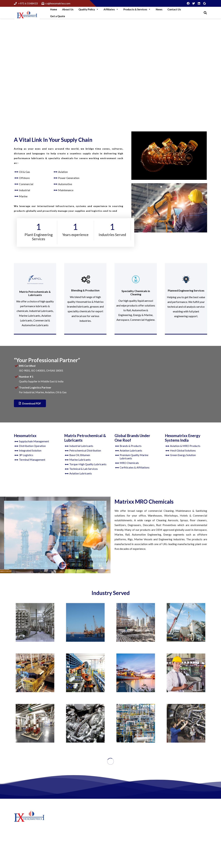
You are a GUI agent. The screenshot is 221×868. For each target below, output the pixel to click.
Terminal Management (32, 460)
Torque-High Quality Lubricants (88, 464)
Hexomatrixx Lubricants (129, 824)
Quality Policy (88, 9)
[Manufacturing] (136, 622)
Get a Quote (58, 16)
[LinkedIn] (199, 3)
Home (54, 9)
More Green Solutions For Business (84, 828)
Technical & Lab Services (84, 469)
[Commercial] (35, 723)
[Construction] (186, 622)
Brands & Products (131, 446)
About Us (68, 9)
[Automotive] (85, 723)
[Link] (27, 15)
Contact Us (174, 9)
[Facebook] (188, 3)
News (159, 9)
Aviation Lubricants (81, 473)
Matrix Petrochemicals (128, 829)
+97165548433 (184, 835)
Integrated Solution (30, 450)
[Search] (205, 13)
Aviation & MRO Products (185, 446)
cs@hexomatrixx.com (187, 847)
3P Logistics (26, 455)
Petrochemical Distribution (85, 450)
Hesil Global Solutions (183, 450)
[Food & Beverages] (35, 622)
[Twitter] (194, 3)
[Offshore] (85, 622)
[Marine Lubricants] (136, 673)
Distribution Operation (32, 446)
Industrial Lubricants (81, 446)
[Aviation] (186, 723)
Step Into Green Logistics (79, 819)
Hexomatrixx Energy (127, 834)
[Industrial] (85, 673)
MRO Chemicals (129, 463)
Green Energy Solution (183, 455)
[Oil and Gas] (136, 723)
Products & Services (137, 9)
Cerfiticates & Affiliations (135, 467)
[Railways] (35, 673)
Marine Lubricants (80, 460)
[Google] (204, 3)
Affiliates (111, 9)
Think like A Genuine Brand (80, 849)
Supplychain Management (34, 441)
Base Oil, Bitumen (80, 455)
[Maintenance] (186, 673)
